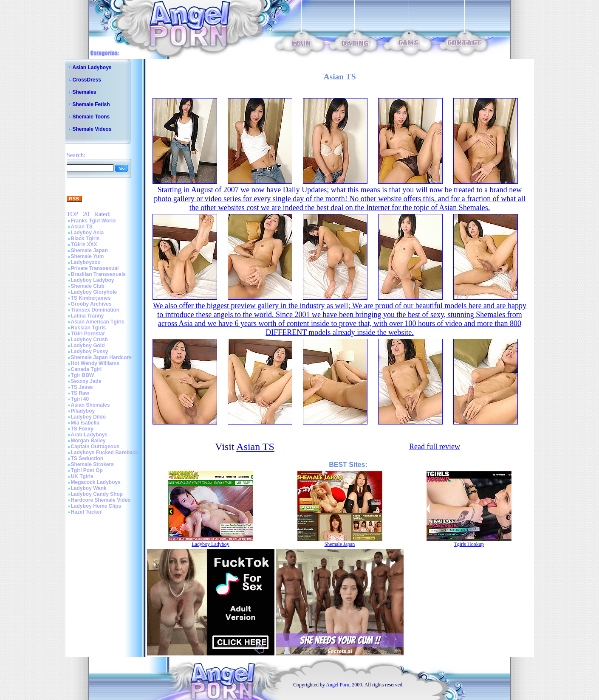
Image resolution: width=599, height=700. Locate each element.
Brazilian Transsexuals (98, 274)
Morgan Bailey (88, 441)
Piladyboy (83, 411)
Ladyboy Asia (88, 233)
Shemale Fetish (91, 104)
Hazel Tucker (86, 512)
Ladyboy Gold (88, 346)
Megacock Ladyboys (96, 482)
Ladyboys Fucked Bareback (105, 453)
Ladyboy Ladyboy (93, 280)
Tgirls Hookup (469, 544)
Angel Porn (338, 685)
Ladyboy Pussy (90, 351)
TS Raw (80, 393)
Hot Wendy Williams (95, 363)
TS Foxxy (82, 429)
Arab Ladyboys (89, 435)
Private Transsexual (95, 268)
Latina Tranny (88, 316)
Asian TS (82, 227)
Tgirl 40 (80, 399)
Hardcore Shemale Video (101, 500)
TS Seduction (87, 458)
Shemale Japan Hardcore (101, 357)
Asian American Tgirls (98, 322)
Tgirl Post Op (87, 470)
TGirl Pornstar (88, 334)
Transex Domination (95, 310)
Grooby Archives (91, 304)
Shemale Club (88, 286)
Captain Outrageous (95, 447)
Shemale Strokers (92, 464)
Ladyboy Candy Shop (97, 494)
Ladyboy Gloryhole (94, 292)
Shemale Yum (88, 256)
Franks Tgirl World (93, 221)
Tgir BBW (83, 375)
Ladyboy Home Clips (96, 506)
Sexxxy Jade (86, 381)
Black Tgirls (85, 239)
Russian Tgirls (89, 328)
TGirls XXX (84, 245)
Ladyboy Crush (89, 340)
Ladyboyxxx (86, 262)
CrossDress (87, 80)
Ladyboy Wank (89, 488)
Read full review (435, 447)
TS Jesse (82, 387)
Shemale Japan (89, 250)
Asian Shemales (90, 405)
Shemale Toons (91, 117)
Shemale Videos (92, 129)
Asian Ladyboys (92, 67)
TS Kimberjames (91, 298)
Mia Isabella (85, 423)
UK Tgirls (82, 476)
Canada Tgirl (86, 369)
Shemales (85, 92)
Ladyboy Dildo (89, 417)
